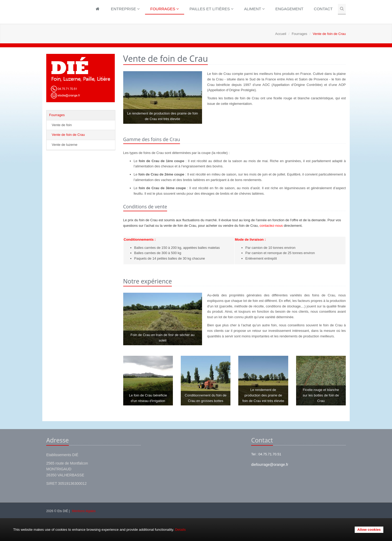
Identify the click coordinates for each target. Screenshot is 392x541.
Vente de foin (62, 125)
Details (180, 530)
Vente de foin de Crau (68, 135)
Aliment (254, 9)
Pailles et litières (212, 9)
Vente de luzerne (65, 145)
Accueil (281, 34)
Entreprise (125, 9)
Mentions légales (84, 511)
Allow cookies (369, 530)
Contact (323, 9)
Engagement (289, 9)
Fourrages (165, 9)
